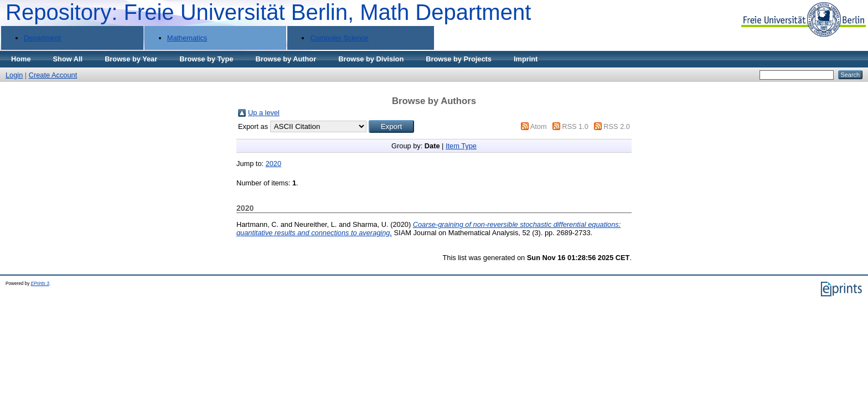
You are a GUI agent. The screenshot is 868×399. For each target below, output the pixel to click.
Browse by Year (131, 59)
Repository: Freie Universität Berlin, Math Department (268, 12)
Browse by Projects (459, 59)
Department (42, 38)
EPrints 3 (40, 284)
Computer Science (339, 38)
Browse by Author (286, 59)
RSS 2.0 (617, 126)
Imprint (526, 59)
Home (21, 59)
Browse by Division (371, 59)
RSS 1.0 (575, 126)
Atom (539, 126)
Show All (68, 59)
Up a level (264, 113)
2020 (273, 164)
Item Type (461, 146)
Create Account (53, 75)
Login (14, 75)
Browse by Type (206, 59)
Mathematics (187, 38)
